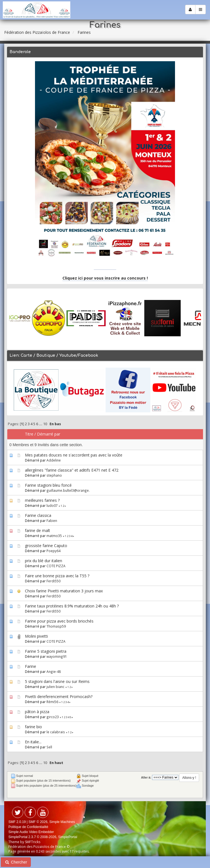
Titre (29, 434)
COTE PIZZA (56, 566)
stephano (54, 475)
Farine (31, 666)
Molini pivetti (36, 636)
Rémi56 (52, 702)
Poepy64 (53, 551)
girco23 (53, 717)
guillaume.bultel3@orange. (68, 490)
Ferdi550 (53, 581)
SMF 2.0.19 (17, 822)
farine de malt (38, 530)
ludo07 (52, 505)
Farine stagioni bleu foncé (48, 485)
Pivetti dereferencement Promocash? (59, 696)
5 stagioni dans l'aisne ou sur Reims (57, 681)
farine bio (33, 727)
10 (45, 424)
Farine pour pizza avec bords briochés (59, 621)
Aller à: (146, 777)
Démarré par (49, 434)
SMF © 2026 (38, 822)
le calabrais (56, 732)
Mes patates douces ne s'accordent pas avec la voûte (74, 455)
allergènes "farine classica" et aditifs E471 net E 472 (72, 470)
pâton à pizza (37, 712)
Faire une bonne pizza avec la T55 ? (57, 576)
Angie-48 (54, 671)
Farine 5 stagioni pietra (46, 651)
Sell (49, 747)
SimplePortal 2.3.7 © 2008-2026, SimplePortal (43, 837)
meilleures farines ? (42, 500)
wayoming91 (57, 656)
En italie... (33, 742)
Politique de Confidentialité (28, 827)
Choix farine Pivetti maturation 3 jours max (64, 591)
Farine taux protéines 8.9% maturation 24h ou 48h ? (72, 606)
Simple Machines (62, 822)
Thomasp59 (56, 626)
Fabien (52, 521)
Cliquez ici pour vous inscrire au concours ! (105, 278)
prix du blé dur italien (44, 561)
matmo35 (54, 536)
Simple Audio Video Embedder (31, 832)
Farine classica (38, 515)
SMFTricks (33, 842)
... (41, 424)
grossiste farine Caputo (46, 546)
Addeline (54, 460)
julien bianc (55, 687)
